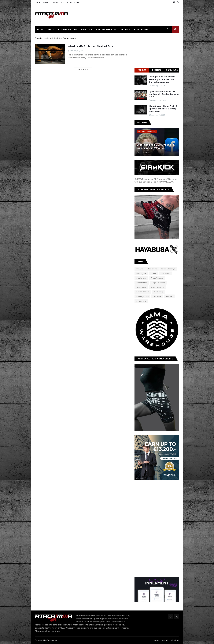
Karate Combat (143, 292)
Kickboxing (158, 292)
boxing (154, 273)
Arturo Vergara (157, 278)
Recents (157, 70)
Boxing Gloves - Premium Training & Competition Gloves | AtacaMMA (162, 79)
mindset (169, 296)
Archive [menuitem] (125, 29)
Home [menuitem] (40, 29)
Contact (175, 640)
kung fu (140, 269)
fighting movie (142, 296)
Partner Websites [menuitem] (106, 29)
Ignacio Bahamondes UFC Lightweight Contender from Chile (164, 94)
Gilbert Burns (142, 283)
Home (38, 2)
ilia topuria (166, 273)
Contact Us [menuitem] (141, 29)
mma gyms (141, 301)
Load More (83, 69)
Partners (55, 2)
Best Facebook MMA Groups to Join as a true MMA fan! (155, 147)
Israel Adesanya (168, 269)
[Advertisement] (125, 15)
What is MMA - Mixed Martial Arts (90, 46)
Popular (142, 70)
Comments (172, 70)
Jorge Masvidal (158, 283)
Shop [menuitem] (51, 29)
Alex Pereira (152, 269)
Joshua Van (141, 287)
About (46, 2)
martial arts (141, 278)
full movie (157, 296)
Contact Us (75, 2)
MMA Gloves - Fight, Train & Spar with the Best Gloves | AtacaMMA (163, 109)
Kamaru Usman (158, 287)
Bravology (52, 640)
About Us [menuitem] (86, 29)
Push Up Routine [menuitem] (67, 29)
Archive (64, 2)
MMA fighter (141, 273)
